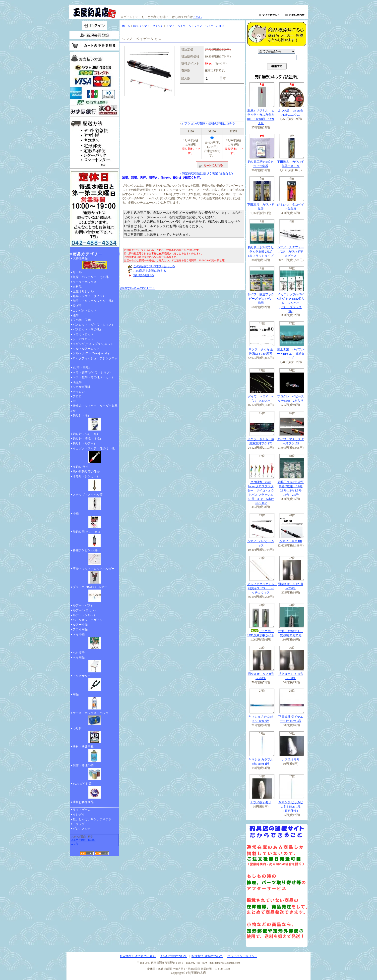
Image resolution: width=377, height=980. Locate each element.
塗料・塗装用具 (94, 754)
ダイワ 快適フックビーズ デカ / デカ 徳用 (261, 299)
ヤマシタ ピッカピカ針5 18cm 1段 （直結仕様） (291, 807)
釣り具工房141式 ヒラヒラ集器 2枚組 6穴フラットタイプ (262, 252)
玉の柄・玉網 (82, 320)
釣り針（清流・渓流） (88, 439)
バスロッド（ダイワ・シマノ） (94, 325)
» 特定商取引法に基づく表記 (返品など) (206, 173)
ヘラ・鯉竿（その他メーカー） (94, 377)
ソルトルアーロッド (86, 349)
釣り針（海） (94, 423)
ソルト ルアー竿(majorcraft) (91, 353)
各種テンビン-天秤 (94, 557)
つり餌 (94, 736)
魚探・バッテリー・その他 (91, 277)
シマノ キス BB (291, 541)
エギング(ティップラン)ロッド (93, 344)
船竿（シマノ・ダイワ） (89, 296)
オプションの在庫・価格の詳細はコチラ (208, 123)
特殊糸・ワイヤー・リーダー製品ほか (94, 408)
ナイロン (79, 392)
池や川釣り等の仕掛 (86, 472)
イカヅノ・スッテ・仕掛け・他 (94, 456)
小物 (94, 521)
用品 (94, 702)
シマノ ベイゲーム (179, 26)
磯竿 (76, 315)
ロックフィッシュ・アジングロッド (94, 361)
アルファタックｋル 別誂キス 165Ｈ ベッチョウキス (262, 588)
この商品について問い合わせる (154, 266)
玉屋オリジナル (83, 291)
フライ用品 (80, 629)
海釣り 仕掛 (81, 467)
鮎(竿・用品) (81, 368)
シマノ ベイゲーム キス (209, 26)
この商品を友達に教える (150, 271)
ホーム (126, 26)
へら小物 (94, 642)
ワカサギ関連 (82, 387)
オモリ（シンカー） (94, 484)
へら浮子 (79, 653)
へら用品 (94, 665)
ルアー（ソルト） (85, 615)
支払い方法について (174, 956)
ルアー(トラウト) (84, 610)
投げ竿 (77, 306)
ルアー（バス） (83, 605)
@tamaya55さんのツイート (137, 288)
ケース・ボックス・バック (94, 719)
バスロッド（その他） (88, 329)
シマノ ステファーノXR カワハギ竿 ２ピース (292, 252)
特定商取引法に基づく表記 (138, 956)
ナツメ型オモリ (261, 802)
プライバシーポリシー (242, 956)
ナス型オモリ (291, 760)
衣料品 (77, 287)
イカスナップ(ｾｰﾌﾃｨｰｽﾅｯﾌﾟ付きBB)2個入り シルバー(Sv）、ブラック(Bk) (291, 303)
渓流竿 (77, 382)
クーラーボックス (85, 282)
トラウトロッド (83, 334)
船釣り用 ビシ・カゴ (94, 539)
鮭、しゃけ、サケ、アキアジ (92, 819)
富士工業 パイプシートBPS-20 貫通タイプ (290, 354)
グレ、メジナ (82, 829)
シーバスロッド (83, 339)
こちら (197, 17)
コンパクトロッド (85, 311)
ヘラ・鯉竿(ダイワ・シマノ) (92, 373)
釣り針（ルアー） (85, 443)
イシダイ (79, 815)
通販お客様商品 (83, 802)
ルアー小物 (80, 625)
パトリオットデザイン (88, 620)
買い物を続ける (144, 275)
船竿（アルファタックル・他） (94, 301)
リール (77, 272)
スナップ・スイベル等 (94, 502)
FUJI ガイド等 (94, 791)
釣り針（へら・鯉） (86, 434)
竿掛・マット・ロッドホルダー (94, 576)
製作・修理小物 (94, 772)
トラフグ (79, 824)
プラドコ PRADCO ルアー (94, 594)
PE (74, 401)
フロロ (77, 396)
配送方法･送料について (207, 956)
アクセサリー (94, 683)
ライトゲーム (82, 810)
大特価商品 (94, 263)
